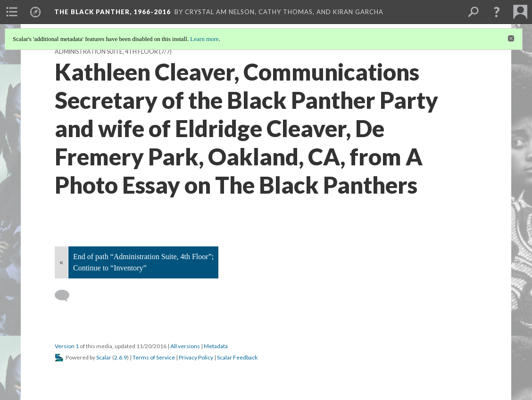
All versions (185, 346)
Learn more (204, 39)
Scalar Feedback (237, 357)
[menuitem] (12, 12)
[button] (497, 12)
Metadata (216, 346)
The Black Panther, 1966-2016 (112, 12)
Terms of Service (154, 357)
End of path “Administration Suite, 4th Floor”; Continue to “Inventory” (143, 262)
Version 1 (67, 346)
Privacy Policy (196, 357)
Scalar (104, 357)
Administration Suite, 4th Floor (106, 52)
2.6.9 (121, 357)
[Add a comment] (66, 296)
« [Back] (61, 262)
